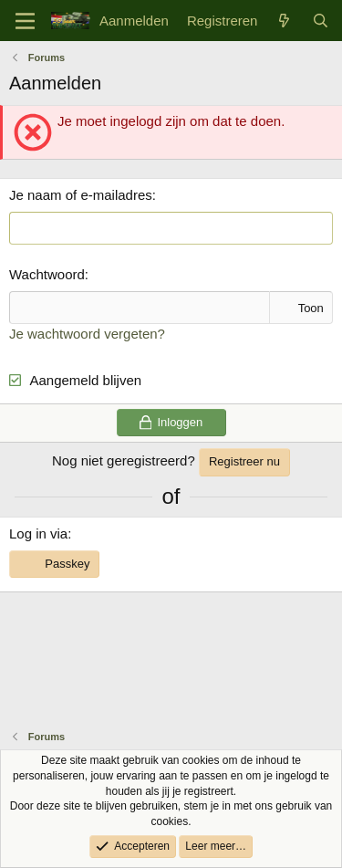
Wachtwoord (47, 274)
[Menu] (25, 21)
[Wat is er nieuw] (284, 21)
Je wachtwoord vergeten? (87, 334)
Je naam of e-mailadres (81, 195)
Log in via (38, 533)
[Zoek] (321, 21)
